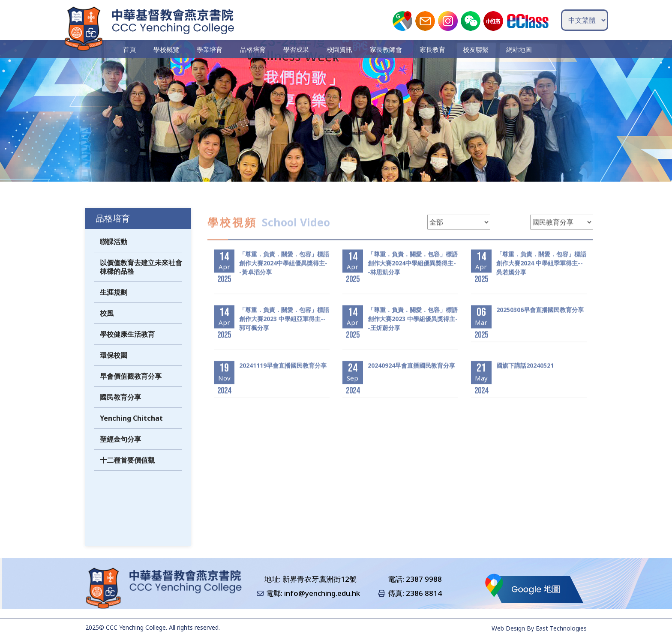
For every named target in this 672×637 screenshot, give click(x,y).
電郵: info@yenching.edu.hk (313, 594)
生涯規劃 (114, 304)
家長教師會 (385, 49)
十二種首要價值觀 (127, 472)
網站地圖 (517, 49)
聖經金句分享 (120, 451)
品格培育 (254, 49)
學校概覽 (168, 49)
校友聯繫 (474, 49)
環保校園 (114, 367)
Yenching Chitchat (131, 430)
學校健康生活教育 (127, 346)
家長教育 (432, 49)
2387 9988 (424, 579)
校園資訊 (339, 49)
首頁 (132, 49)
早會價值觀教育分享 (131, 388)
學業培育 (211, 49)
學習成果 (297, 49)
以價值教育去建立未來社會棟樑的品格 (141, 278)
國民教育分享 (120, 409)
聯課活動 (114, 253)
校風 (107, 325)
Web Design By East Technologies (539, 628)
